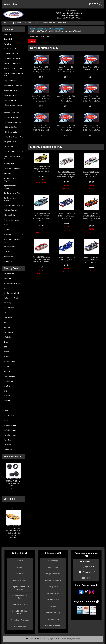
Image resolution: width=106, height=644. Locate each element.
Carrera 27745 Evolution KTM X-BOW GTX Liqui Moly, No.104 (66, 216)
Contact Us (62, 23)
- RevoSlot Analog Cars (12, 112)
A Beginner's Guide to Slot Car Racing (20, 588)
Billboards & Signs (10, 215)
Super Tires (8, 440)
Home (7, 4)
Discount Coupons (53, 619)
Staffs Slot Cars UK (10, 430)
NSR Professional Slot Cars (20, 597)
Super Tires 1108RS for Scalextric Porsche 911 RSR (91, 69)
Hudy (5, 322)
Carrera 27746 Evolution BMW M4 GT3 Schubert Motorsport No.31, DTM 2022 (91, 217)
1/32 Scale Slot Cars (43, 29)
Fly (5, 313)
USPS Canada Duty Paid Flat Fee (12, 241)
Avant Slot (7, 278)
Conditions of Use (53, 593)
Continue (32, 41)
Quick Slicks (8, 371)
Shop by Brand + (13, 268)
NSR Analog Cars (57, 29)
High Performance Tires (13, 193)
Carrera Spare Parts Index (20, 620)
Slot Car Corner (9, 415)
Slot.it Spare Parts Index (20, 626)
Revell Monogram (10, 381)
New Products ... (9, 257)
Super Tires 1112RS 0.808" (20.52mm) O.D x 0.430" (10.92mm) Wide (91, 99)
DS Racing (7, 303)
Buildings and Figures (11, 220)
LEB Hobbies (8, 332)
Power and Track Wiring (13, 205)
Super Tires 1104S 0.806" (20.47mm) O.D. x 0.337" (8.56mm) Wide (66, 99)
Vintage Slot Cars (13, 142)
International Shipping (53, 580)
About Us (20, 561)
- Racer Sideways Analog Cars (13, 106)
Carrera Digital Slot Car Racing (20, 612)
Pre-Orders (28, 23)
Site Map (53, 606)
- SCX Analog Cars (10, 127)
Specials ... (7, 252)
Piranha (6, 352)
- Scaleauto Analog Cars (12, 117)
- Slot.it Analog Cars (11, 132)
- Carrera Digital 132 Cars (13, 68)
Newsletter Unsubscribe (53, 626)
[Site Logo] (19, 13)
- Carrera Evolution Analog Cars (13, 75)
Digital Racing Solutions (12, 298)
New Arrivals (13, 39)
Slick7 (6, 411)
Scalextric (7, 401)
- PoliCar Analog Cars (11, 100)
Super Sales (8, 34)
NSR (5, 347)
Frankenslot (8, 318)
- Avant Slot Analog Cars (13, 64)
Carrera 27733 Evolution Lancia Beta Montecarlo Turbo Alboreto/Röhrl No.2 (41, 259)
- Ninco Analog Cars (11, 90)
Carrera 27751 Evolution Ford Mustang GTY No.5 (66, 259)
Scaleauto (7, 396)
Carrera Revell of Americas (13, 283)
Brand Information (20, 580)
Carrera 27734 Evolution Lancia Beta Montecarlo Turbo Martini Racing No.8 (66, 174)
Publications (13, 235)
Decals (13, 225)
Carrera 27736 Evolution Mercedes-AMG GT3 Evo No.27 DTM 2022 (91, 260)
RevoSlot (7, 386)
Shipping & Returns (53, 574)
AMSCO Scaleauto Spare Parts (13, 158)
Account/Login (53, 561)
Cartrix (6, 288)
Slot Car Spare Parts (13, 152)
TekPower (7, 445)
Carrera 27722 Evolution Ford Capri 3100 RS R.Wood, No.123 (91, 174)
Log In (15, 4)
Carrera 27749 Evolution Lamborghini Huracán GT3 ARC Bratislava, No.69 (41, 169)
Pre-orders (13, 44)
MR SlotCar (8, 337)
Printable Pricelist (53, 600)
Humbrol (7, 327)
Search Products (49, 23)
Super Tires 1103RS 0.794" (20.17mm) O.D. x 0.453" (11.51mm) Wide (91, 128)
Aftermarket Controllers (12, 169)
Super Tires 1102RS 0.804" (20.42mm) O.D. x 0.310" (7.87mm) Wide (41, 69)
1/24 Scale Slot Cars (13, 54)
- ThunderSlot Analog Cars (13, 137)
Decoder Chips (9, 164)
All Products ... (9, 262)
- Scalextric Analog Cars (12, 122)
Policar (6, 357)
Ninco (6, 342)
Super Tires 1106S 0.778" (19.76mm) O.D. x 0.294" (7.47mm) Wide (41, 99)
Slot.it (6, 420)
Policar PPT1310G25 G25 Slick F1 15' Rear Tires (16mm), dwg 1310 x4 (13, 475)
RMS (5, 391)
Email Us (86, 578)
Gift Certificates (9, 247)
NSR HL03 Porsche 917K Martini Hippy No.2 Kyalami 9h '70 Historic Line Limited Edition (13, 523)
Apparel (6, 230)
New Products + (12, 457)
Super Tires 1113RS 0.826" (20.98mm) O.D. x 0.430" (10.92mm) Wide (41, 128)
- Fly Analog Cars (10, 81)
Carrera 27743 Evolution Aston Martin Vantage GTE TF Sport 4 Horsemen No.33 (41, 217)
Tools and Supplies (10, 210)
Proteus (6, 367)
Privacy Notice (53, 587)
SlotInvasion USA (10, 425)
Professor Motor (9, 362)
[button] (95, 4)
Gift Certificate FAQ (53, 613)
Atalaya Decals (9, 273)
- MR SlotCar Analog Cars (13, 86)
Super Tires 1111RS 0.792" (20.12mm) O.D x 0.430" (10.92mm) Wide (66, 69)
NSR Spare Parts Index (20, 605)
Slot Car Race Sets (13, 49)
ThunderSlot (8, 450)
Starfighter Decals (10, 435)
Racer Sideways (9, 376)
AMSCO (37, 23)
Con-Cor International (11, 293)
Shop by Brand (16, 23)
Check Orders (53, 567)
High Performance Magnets (10, 180)
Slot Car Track (13, 147)
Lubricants (7, 174)
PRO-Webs (76, 639)
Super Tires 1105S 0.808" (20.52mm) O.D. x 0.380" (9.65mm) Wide (66, 128)
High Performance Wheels (13, 199)
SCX (5, 406)
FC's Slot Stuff (9, 308)
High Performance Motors (13, 187)
